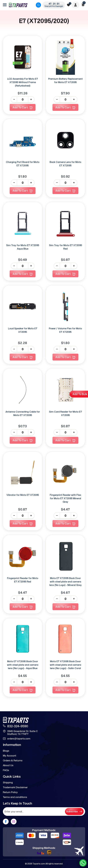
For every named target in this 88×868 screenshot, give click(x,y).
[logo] (18, 5)
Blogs (6, 751)
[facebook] (6, 822)
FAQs (6, 770)
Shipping (8, 782)
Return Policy (10, 792)
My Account (10, 756)
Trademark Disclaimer (15, 787)
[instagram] (14, 822)
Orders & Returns (13, 760)
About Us (8, 765)
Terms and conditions (15, 797)
